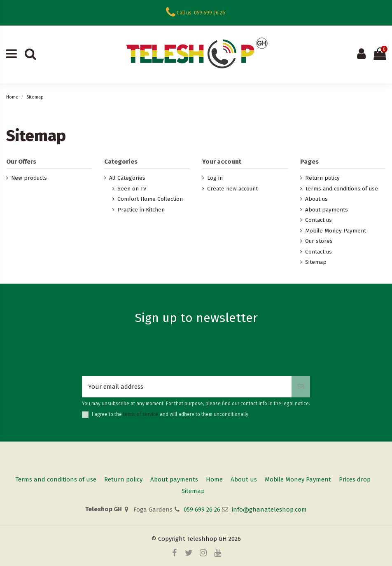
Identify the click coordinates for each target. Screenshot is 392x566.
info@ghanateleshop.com (269, 510)
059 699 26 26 (202, 510)
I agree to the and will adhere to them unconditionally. (171, 414)
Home (214, 479)
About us (316, 199)
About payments (327, 210)
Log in (215, 178)
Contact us (318, 220)
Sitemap (316, 262)
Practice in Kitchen (141, 210)
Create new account (232, 189)
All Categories (127, 178)
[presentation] (196, 356)
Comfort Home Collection (150, 199)
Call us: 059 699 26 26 (201, 13)
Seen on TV (132, 189)
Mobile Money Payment (336, 231)
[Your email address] (187, 387)
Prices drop (355, 479)
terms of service (141, 414)
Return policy (322, 178)
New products (29, 178)
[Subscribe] (301, 387)
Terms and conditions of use (342, 189)
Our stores (319, 241)
